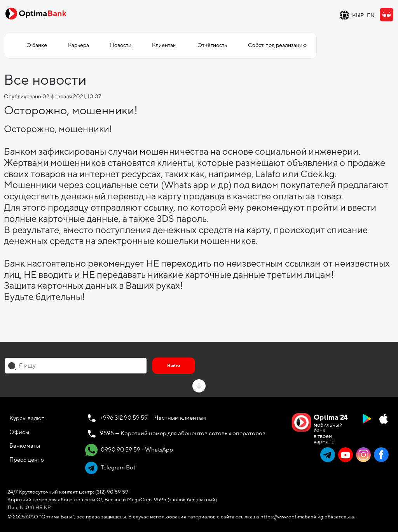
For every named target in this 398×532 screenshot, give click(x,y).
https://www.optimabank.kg (292, 517)
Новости (121, 45)
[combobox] (76, 366)
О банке (37, 45)
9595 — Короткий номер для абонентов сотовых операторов (183, 433)
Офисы (19, 432)
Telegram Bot (110, 468)
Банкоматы (25, 446)
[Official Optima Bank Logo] (36, 13)
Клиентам (164, 45)
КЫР (358, 15)
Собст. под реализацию (277, 45)
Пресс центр (27, 460)
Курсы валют (27, 418)
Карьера (79, 45)
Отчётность (212, 45)
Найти (174, 365)
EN (371, 15)
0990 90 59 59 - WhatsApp (129, 450)
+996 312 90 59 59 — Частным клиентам (153, 418)
